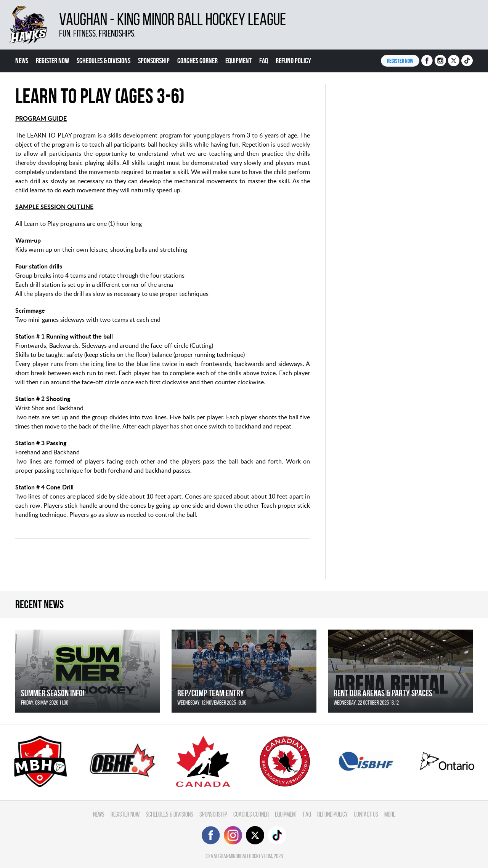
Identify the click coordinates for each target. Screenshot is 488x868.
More (390, 814)
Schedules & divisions (104, 61)
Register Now (52, 61)
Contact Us (366, 814)
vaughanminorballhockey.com (241, 856)
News (22, 61)
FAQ (264, 61)
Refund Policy (293, 61)
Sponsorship (154, 61)
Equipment (238, 61)
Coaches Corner (197, 61)
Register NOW (400, 61)
